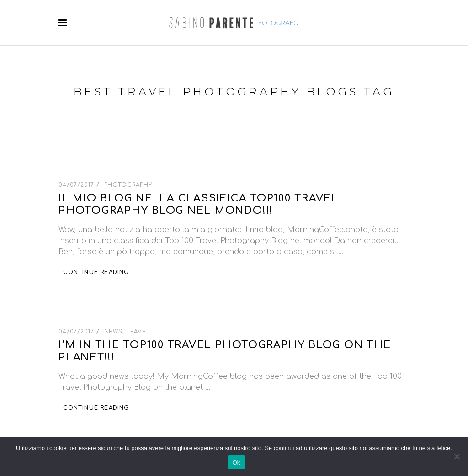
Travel (138, 332)
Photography (128, 185)
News (114, 332)
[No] (457, 456)
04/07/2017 (77, 185)
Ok (236, 463)
